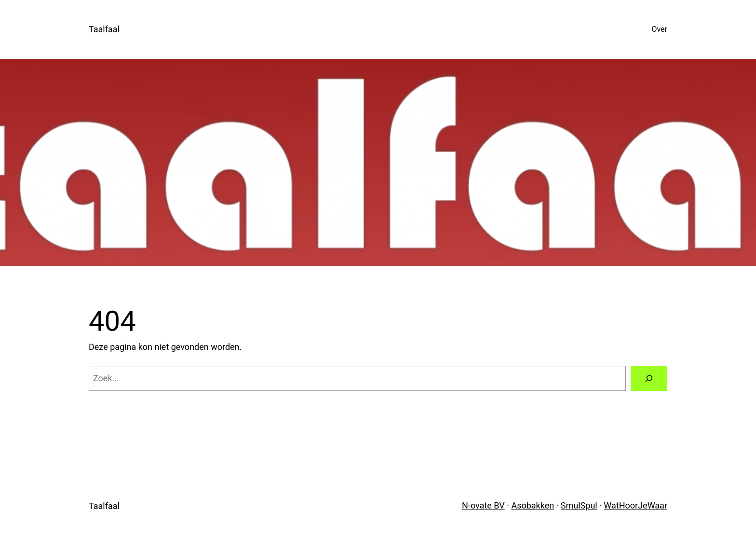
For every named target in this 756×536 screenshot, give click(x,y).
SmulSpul (579, 505)
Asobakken (533, 505)
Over (659, 29)
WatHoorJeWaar (635, 505)
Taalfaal (104, 29)
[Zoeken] (649, 378)
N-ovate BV (483, 505)
